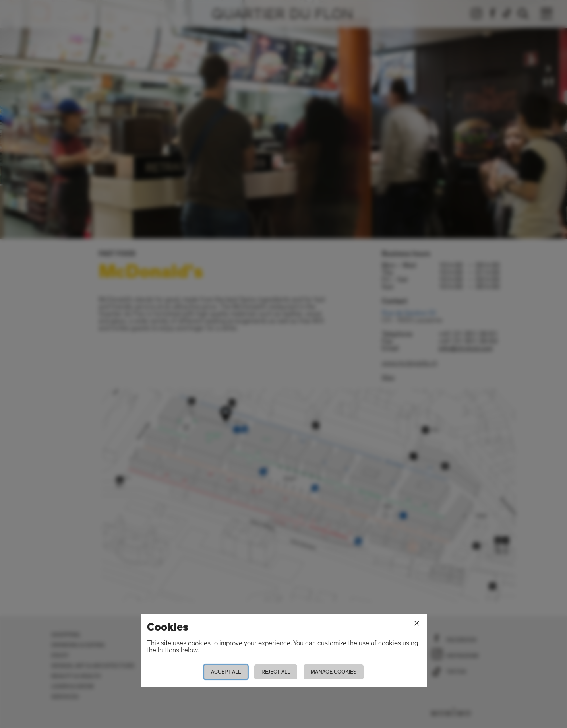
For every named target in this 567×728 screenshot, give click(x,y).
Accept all (226, 672)
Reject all (276, 672)
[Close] (417, 623)
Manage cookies (334, 672)
